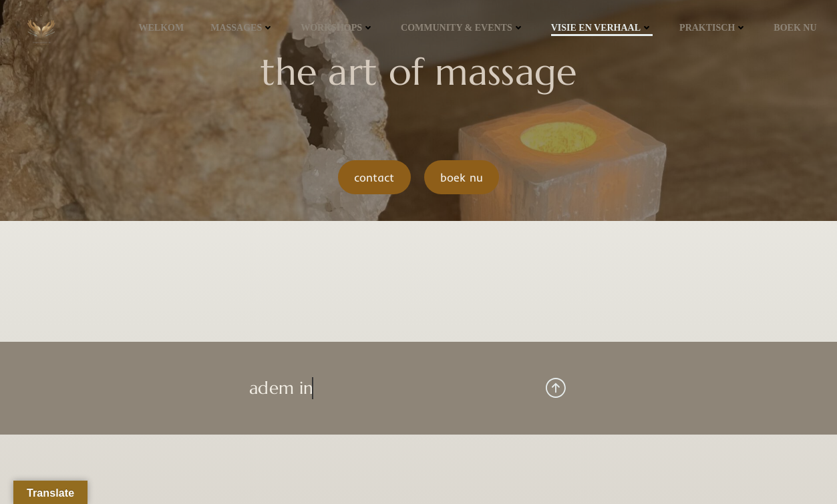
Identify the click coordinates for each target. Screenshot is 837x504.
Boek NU (795, 28)
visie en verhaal (602, 28)
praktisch (713, 28)
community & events (463, 28)
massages (242, 28)
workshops (337, 28)
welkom (162, 28)
